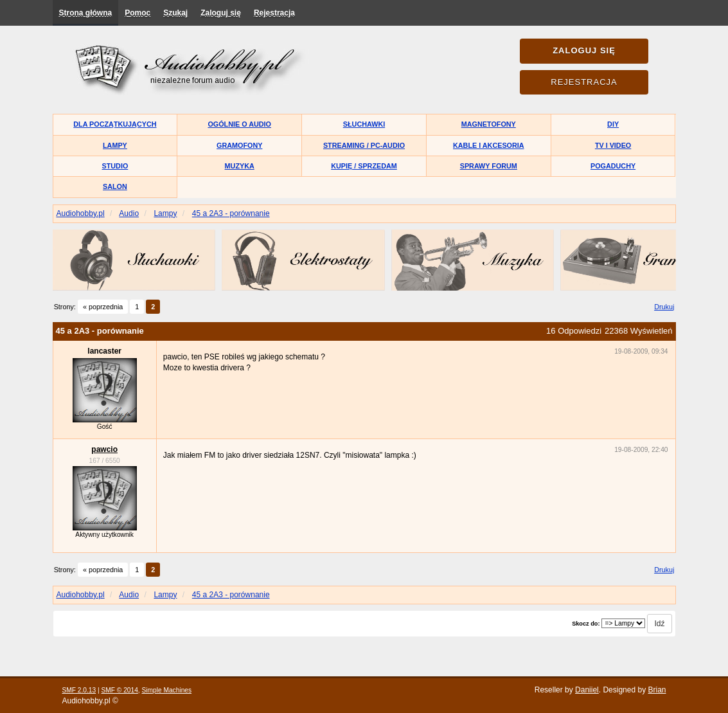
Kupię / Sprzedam (364, 166)
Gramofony (239, 145)
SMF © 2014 (119, 690)
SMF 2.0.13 (79, 690)
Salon (115, 186)
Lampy (115, 145)
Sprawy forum (489, 166)
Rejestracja (274, 13)
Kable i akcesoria (489, 145)
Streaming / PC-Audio (364, 145)
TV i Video (613, 145)
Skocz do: (586, 624)
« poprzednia (103, 307)
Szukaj (175, 13)
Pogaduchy (613, 166)
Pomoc (138, 13)
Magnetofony (489, 124)
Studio (115, 166)
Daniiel (587, 690)
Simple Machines (167, 690)
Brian (657, 690)
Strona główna (86, 13)
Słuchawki (364, 124)
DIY (613, 124)
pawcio (104, 449)
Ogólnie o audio (239, 124)
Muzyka (240, 166)
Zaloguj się (221, 13)
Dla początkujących (115, 124)
